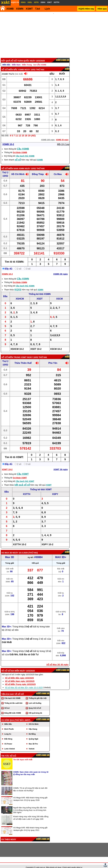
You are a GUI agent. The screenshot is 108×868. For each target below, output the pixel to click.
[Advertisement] (53, 33)
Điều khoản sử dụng (54, 864)
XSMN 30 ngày (61, 270)
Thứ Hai (33, 549)
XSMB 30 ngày (62, 136)
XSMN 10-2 (7, 270)
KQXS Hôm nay (86, 9)
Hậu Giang (33, 725)
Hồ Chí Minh (18, 170)
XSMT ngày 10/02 (30, 353)
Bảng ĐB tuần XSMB (13, 709)
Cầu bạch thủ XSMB (25, 152)
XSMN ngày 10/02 (27, 165)
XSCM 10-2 (56, 345)
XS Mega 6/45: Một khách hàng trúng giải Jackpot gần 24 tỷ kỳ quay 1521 (30, 825)
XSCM (59, 295)
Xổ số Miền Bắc (9, 66)
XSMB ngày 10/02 (27, 66)
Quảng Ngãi (33, 735)
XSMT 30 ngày (61, 466)
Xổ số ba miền (12, 667)
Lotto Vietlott (10, 745)
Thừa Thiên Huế (23, 359)
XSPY (55, 490)
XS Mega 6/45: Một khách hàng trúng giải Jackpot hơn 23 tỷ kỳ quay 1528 (30, 795)
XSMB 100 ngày (48, 136)
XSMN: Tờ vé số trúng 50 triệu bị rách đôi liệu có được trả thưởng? (30, 786)
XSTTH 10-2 (20, 541)
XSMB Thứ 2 (8, 70)
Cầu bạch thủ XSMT (25, 477)
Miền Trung (27, 61)
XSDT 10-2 (36, 345)
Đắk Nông (8, 735)
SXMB (40, 156)
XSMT (29, 9)
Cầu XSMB (23, 145)
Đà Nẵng (32, 730)
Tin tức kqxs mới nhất (23, 756)
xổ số (18, 156)
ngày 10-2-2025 (20, 549)
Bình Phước (9, 725)
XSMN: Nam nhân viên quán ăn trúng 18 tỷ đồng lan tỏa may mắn (31, 769)
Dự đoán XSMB (20, 149)
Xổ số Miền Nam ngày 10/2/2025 (20, 677)
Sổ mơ (7, 704)
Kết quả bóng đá (35, 709)
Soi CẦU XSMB (40, 61)
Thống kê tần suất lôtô (13, 699)
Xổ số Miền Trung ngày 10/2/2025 (20, 680)
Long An (8, 730)
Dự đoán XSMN (20, 279)
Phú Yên (53, 359)
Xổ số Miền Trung (11, 353)
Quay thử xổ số (35, 704)
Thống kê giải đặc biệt (38, 694)
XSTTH (27, 490)
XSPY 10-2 (47, 541)
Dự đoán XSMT (20, 474)
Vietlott (31, 745)
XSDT (40, 295)
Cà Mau (58, 170)
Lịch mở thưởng (35, 699)
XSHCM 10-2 (17, 345)
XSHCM (20, 295)
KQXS (18, 286)
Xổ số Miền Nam (10, 165)
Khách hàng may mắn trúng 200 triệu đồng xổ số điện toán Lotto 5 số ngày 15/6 (31, 814)
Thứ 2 (5, 169)
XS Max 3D (7, 549)
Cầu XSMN (23, 275)
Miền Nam (16, 61)
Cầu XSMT (23, 470)
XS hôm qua (8, 716)
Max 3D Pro (33, 740)
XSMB (10, 9)
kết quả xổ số (22, 481)
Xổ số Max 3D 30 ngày (57, 661)
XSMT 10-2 (7, 466)
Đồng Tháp (38, 170)
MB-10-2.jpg (63, 141)
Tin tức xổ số (9, 752)
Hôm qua (102, 9)
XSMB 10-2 (8, 141)
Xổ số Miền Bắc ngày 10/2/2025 (19, 674)
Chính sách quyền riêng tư (72, 864)
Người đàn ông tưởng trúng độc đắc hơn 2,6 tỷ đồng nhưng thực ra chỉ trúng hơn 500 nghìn (30, 806)
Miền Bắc (6, 61)
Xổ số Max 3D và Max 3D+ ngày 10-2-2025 (24, 684)
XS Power (8, 740)
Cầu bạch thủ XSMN (25, 282)
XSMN (20, 9)
